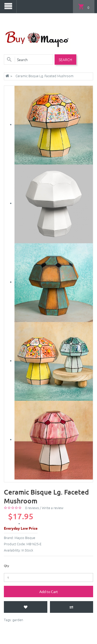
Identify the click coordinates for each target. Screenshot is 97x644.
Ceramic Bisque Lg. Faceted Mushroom (44, 76)
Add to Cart (49, 592)
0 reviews (32, 508)
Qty (6, 566)
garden (18, 620)
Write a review (53, 508)
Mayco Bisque (25, 538)
